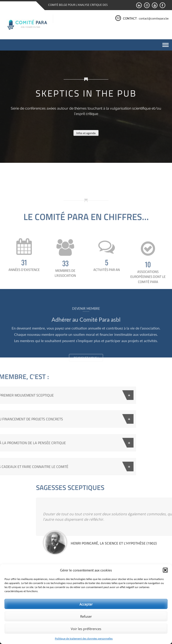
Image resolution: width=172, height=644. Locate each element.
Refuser (86, 616)
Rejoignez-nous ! (86, 377)
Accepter (86, 604)
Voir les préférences (86, 629)
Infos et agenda (86, 133)
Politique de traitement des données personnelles (84, 638)
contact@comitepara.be (154, 18)
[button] (165, 570)
